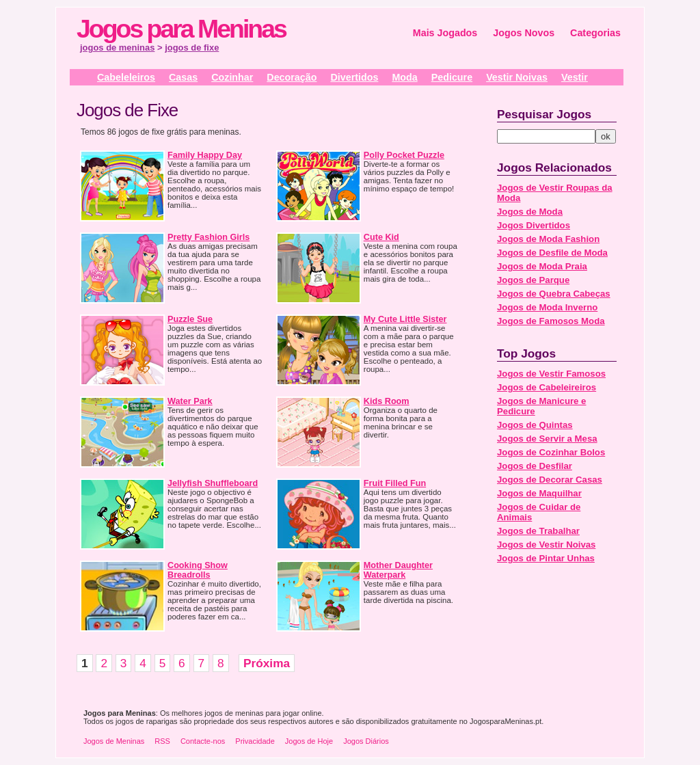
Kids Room (387, 401)
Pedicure (452, 77)
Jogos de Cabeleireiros (547, 387)
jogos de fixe (192, 48)
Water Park (190, 401)
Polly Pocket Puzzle (404, 155)
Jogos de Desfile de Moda (552, 253)
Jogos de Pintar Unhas (546, 558)
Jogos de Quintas (535, 425)
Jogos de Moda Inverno (547, 307)
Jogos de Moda (530, 212)
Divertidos (354, 77)
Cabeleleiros (126, 77)
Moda (404, 77)
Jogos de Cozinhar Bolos (551, 452)
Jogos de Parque (533, 280)
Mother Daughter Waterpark (398, 570)
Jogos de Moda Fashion (548, 239)
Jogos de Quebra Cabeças (554, 294)
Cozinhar (232, 77)
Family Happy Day (205, 155)
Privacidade (255, 741)
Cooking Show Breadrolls (198, 570)
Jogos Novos (524, 33)
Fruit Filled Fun (395, 483)
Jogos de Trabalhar (538, 531)
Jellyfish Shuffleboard (213, 483)
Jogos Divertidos (534, 225)
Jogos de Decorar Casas (550, 480)
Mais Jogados (445, 33)
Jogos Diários (366, 741)
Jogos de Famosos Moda (551, 321)
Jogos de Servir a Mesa (547, 439)
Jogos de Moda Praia (542, 266)
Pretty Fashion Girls (208, 237)
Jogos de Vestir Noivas (546, 545)
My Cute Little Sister (405, 319)
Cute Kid (381, 237)
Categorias (595, 33)
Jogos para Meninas (181, 29)
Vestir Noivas (517, 77)
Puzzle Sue (190, 319)
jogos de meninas (117, 48)
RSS (162, 741)
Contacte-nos (203, 741)
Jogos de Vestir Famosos (551, 374)
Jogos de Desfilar (535, 466)
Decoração (292, 77)
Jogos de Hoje (309, 741)
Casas (183, 77)
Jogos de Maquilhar (539, 493)
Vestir (575, 77)
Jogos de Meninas (114, 741)
